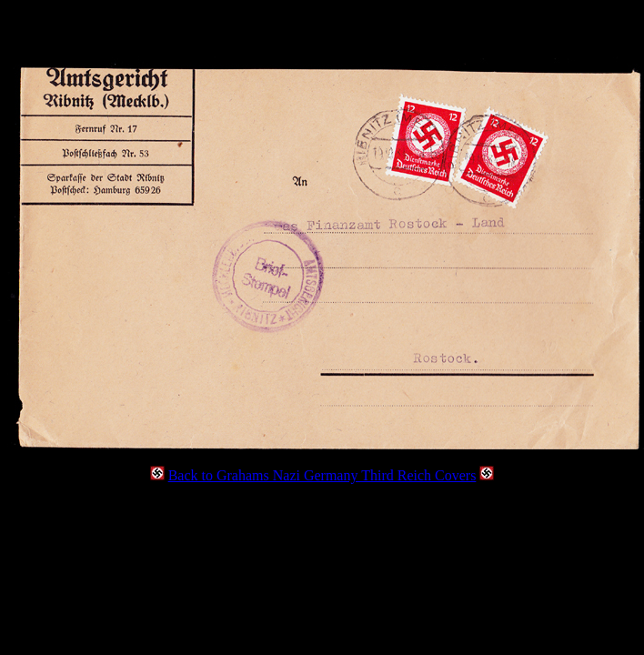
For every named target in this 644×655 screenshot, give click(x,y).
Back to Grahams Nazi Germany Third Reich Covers (322, 475)
